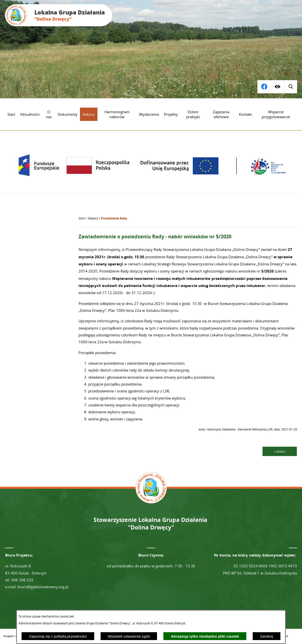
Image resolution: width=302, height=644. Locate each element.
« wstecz (280, 451)
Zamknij (267, 636)
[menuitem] (11, 114)
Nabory (93, 218)
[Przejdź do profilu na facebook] (290, 87)
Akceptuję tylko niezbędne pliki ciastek (205, 636)
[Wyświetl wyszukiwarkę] (264, 87)
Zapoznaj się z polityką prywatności (58, 636)
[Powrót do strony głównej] (82, 218)
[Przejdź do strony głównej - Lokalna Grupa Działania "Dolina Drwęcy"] (59, 15)
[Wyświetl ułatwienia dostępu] (277, 87)
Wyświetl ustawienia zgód (129, 636)
